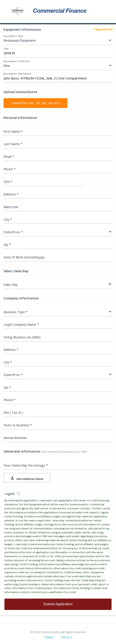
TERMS (49, 637)
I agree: (58, 543)
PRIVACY (66, 637)
